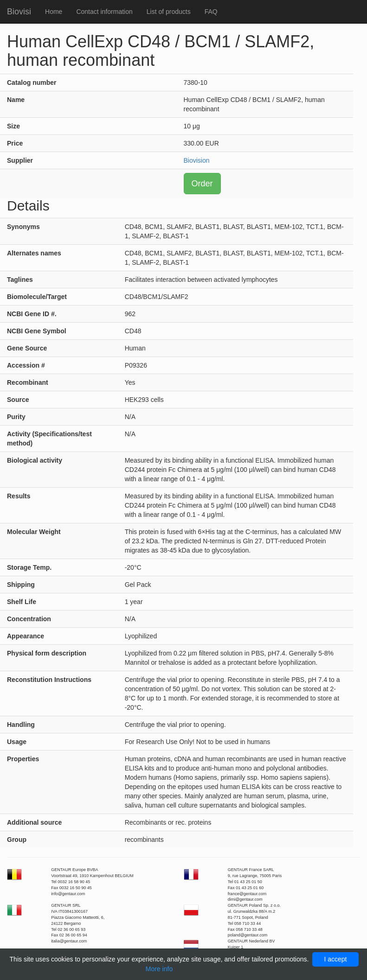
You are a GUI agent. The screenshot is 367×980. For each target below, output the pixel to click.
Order (202, 184)
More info (159, 969)
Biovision (197, 160)
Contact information (104, 12)
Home (54, 12)
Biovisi (19, 12)
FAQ (211, 12)
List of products (169, 12)
